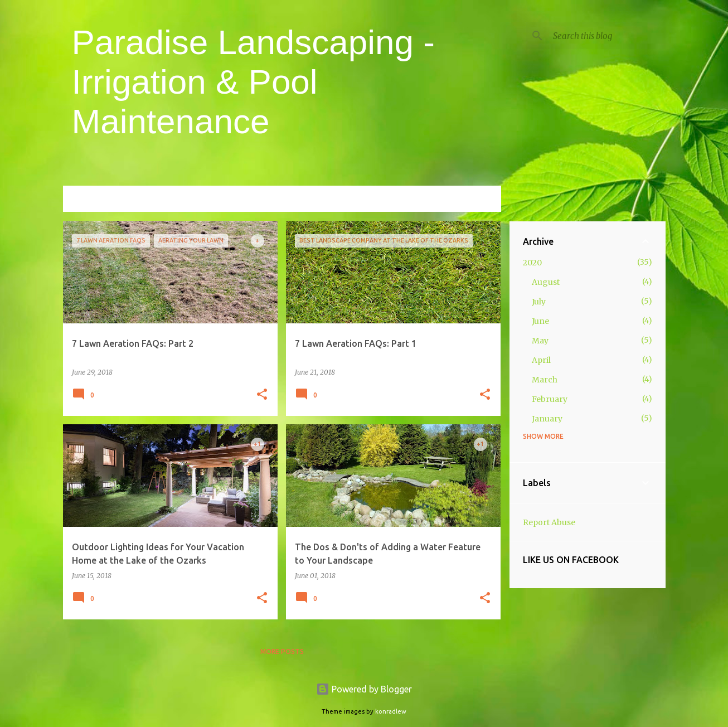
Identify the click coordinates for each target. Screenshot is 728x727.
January (547, 419)
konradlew (391, 711)
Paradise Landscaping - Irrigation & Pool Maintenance (253, 82)
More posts (282, 651)
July (539, 302)
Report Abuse (549, 522)
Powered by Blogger (364, 689)
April (541, 360)
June (540, 321)
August (546, 282)
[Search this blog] (607, 36)
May (540, 341)
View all (478, 200)
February (550, 399)
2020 (532, 263)
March (545, 380)
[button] (262, 395)
